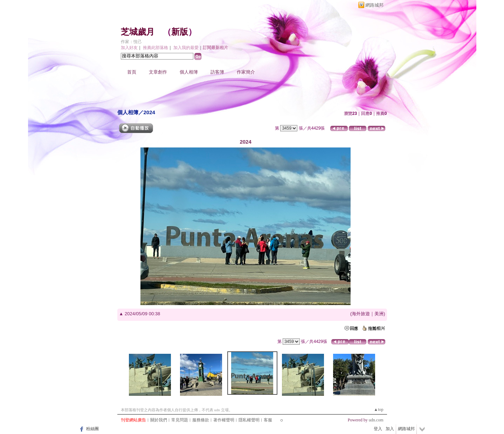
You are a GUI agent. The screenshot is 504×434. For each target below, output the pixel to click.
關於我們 (159, 420)
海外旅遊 (361, 314)
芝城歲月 (138, 32)
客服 (268, 420)
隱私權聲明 (249, 420)
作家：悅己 (131, 42)
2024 (149, 112)
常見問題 (180, 420)
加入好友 (129, 48)
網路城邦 (374, 5)
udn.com (376, 420)
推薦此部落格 (156, 48)
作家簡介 (246, 72)
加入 (390, 429)
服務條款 (201, 420)
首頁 (132, 72)
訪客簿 (217, 72)
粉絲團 (92, 429)
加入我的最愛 (186, 48)
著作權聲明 (224, 420)
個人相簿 (189, 72)
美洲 (379, 314)
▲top (378, 409)
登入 (378, 429)
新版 (180, 32)
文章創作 (158, 72)
